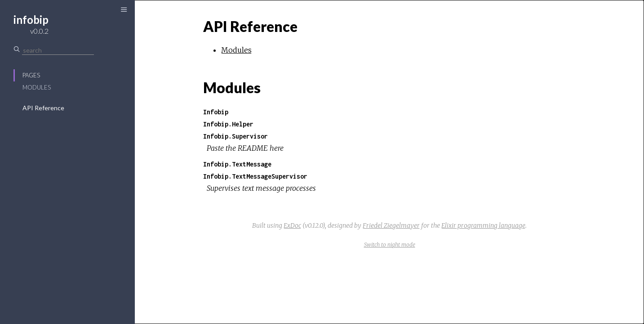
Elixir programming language (483, 225)
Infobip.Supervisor (235, 136)
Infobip (216, 112)
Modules (37, 87)
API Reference (43, 108)
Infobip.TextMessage (237, 164)
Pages (31, 75)
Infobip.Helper (228, 124)
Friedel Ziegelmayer (391, 225)
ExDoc (292, 225)
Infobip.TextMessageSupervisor (255, 176)
